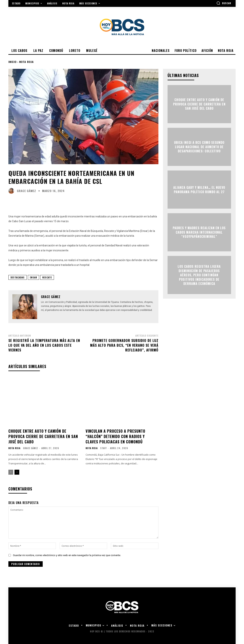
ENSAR (33, 277)
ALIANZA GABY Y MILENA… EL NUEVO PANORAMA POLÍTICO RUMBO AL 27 (199, 190)
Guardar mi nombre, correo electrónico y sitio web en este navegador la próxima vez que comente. (67, 555)
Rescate (47, 277)
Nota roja (26, 62)
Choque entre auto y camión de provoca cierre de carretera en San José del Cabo (43, 436)
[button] (224, 3)
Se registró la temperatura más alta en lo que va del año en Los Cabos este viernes (44, 345)
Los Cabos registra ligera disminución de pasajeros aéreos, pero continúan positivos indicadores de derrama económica (199, 275)
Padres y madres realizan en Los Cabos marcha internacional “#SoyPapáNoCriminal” (199, 232)
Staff (104, 448)
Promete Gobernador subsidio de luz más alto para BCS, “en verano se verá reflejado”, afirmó (124, 345)
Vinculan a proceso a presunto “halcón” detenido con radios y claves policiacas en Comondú (115, 436)
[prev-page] (11, 472)
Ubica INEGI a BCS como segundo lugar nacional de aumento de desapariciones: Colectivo (199, 147)
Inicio (12, 62)
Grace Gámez (26, 191)
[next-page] (17, 472)
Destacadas (18, 277)
